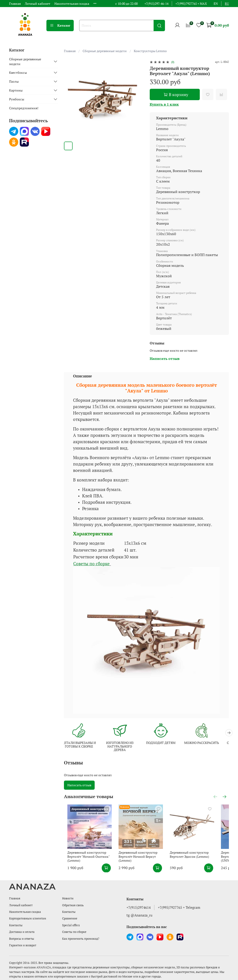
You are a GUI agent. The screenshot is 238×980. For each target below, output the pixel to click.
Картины (16, 90)
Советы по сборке (91, 564)
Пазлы (14, 81)
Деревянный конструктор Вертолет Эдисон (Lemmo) (198, 861)
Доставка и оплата (22, 932)
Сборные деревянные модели (105, 51)
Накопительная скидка (72, 4)
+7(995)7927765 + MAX (191, 4)
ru (227, 4)
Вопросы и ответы (22, 939)
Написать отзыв (79, 786)
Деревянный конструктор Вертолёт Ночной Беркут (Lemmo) (141, 863)
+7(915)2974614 (139, 908)
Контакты (16, 925)
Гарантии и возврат (23, 945)
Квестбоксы (18, 73)
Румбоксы (17, 99)
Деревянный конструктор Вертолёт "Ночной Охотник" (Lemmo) (85, 863)
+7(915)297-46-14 (156, 4)
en (216, 4)
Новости (68, 899)
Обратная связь (73, 905)
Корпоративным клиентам (28, 919)
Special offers (71, 925)
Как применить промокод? (81, 939)
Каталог (60, 25)
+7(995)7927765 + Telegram (179, 908)
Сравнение (70, 919)
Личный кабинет (38, 4)
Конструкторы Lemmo (150, 51)
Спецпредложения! (24, 108)
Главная (15, 4)
